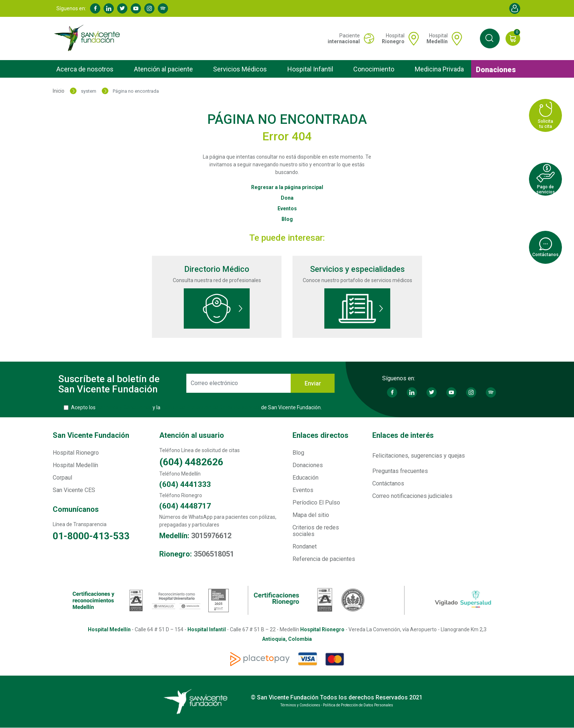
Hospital (393, 38)
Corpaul (62, 478)
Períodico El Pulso (316, 502)
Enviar (313, 383)
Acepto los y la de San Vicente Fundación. (196, 407)
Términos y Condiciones (124, 407)
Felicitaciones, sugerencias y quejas (419, 456)
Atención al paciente (163, 69)
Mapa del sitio (311, 515)
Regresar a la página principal (287, 187)
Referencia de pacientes (324, 559)
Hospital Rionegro (76, 453)
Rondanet (305, 546)
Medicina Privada (439, 69)
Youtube (136, 8)
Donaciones (496, 70)
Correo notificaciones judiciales (412, 496)
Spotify (163, 8)
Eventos (287, 208)
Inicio (59, 91)
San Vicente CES (74, 490)
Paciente (344, 38)
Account (515, 8)
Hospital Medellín (75, 465)
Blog (287, 219)
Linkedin (109, 8)
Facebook (95, 8)
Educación (305, 478)
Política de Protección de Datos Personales (211, 407)
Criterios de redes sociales (316, 531)
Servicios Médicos (240, 69)
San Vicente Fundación (91, 435)
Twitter (122, 8)
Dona (287, 198)
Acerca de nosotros (85, 69)
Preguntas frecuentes (400, 471)
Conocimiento (374, 69)
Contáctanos (388, 483)
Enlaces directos (320, 435)
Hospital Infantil (310, 69)
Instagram (149, 8)
